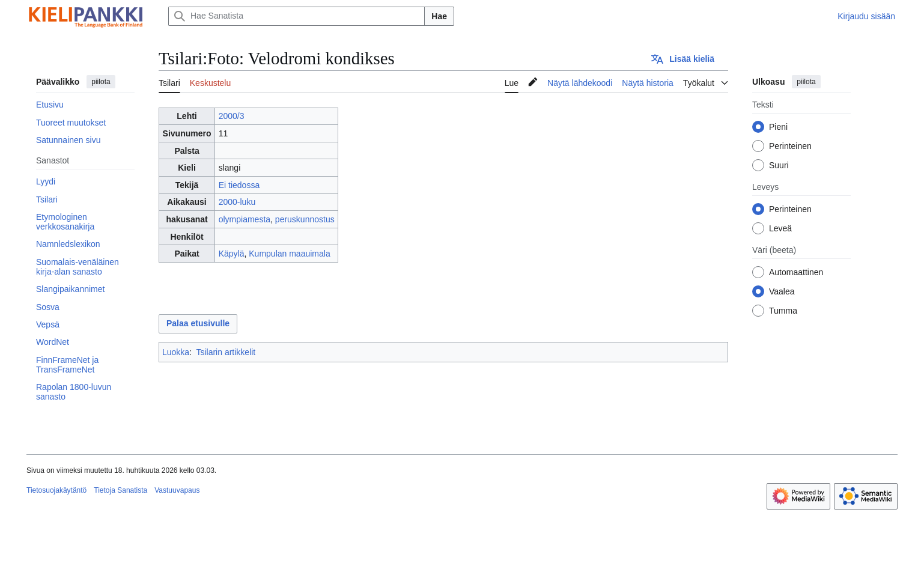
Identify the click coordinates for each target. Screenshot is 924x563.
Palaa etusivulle (198, 323)
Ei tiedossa (239, 185)
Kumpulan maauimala (289, 254)
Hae (439, 16)
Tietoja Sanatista (120, 490)
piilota (101, 82)
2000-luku (237, 202)
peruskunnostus (305, 219)
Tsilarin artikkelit (226, 352)
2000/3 (232, 116)
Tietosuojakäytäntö (56, 490)
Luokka (176, 352)
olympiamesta (245, 219)
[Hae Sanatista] (296, 16)
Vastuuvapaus (177, 490)
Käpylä (232, 254)
